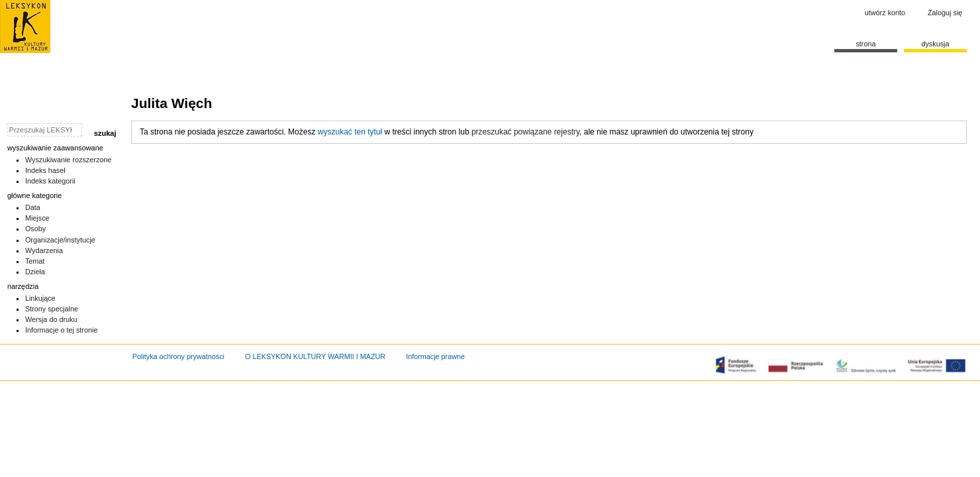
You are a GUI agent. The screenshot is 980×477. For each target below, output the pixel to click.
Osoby (35, 229)
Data (33, 207)
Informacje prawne (435, 356)
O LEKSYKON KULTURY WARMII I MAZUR (315, 356)
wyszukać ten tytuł (350, 132)
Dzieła (35, 272)
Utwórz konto (885, 13)
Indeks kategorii (50, 181)
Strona (865, 44)
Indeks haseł (45, 170)
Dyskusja (935, 44)
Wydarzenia (44, 250)
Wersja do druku (51, 319)
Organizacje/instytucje (60, 240)
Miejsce (37, 218)
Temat (35, 261)
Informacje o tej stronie (62, 330)
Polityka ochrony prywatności (178, 356)
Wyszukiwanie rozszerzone (69, 160)
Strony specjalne (52, 309)
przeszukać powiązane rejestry (525, 132)
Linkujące (40, 298)
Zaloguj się (945, 13)
